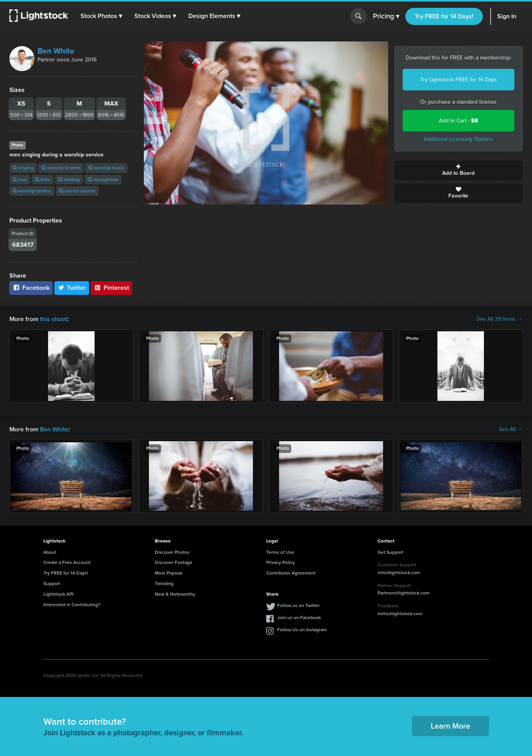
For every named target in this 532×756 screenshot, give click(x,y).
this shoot (54, 319)
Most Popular (169, 573)
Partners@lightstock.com (404, 593)
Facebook (31, 288)
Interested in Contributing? (72, 605)
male (43, 180)
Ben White (56, 51)
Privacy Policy (280, 562)
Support (52, 584)
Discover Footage (174, 562)
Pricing (386, 16)
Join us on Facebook (299, 618)
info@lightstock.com (399, 573)
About (50, 552)
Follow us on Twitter (298, 605)
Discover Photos (172, 552)
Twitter (72, 288)
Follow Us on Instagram (302, 630)
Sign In (507, 16)
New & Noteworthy (175, 594)
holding (69, 180)
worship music (106, 168)
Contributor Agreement (291, 573)
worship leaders (61, 168)
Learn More (450, 726)
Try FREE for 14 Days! (444, 16)
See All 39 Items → (500, 319)
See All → (511, 429)
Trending (164, 584)
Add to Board (459, 171)
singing (23, 168)
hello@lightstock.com (400, 614)
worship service (32, 191)
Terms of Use (280, 552)
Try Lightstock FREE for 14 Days (459, 80)
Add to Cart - (459, 121)
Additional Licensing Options (458, 139)
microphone (103, 180)
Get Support (390, 552)
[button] (101, 16)
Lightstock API (58, 594)
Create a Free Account (67, 562)
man (20, 180)
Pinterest (111, 288)
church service (77, 191)
